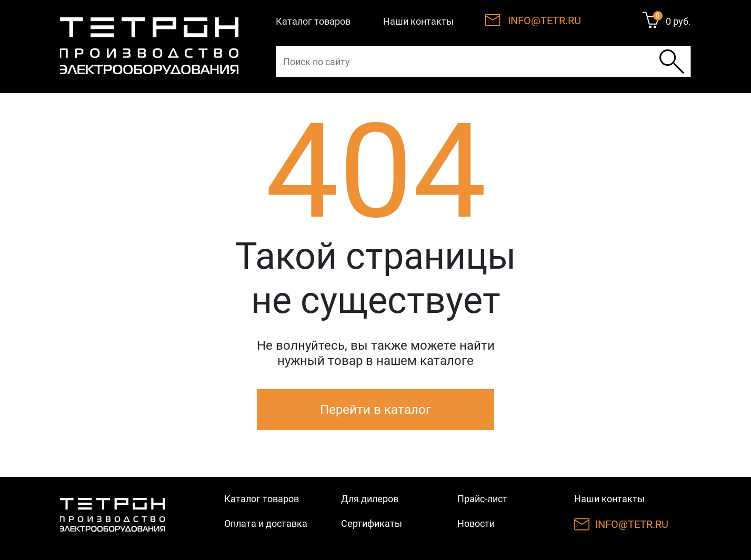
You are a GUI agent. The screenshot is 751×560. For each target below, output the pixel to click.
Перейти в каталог (375, 410)
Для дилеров (370, 499)
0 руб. (678, 21)
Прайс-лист (482, 499)
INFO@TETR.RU (544, 21)
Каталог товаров (313, 21)
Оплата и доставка (266, 523)
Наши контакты (418, 21)
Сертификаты (372, 523)
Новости (476, 523)
